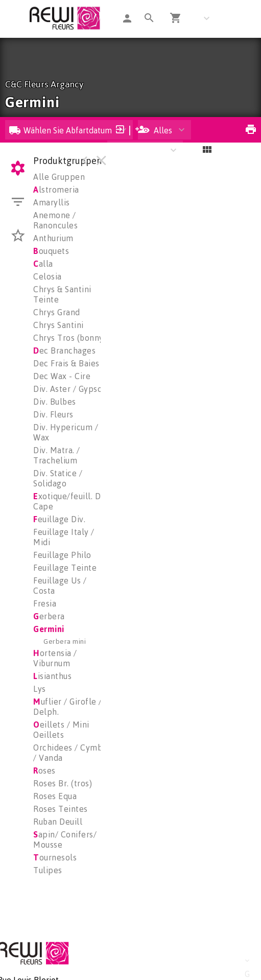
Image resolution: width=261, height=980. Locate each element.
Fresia (45, 603)
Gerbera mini (65, 641)
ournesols (55, 857)
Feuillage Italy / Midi (64, 537)
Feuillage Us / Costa (60, 586)
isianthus (52, 676)
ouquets (51, 251)
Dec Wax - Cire (62, 376)
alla (43, 264)
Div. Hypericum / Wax (66, 432)
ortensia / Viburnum (55, 658)
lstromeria (56, 190)
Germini (49, 629)
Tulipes (48, 870)
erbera (49, 616)
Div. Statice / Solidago (58, 478)
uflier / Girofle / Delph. (68, 707)
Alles (157, 130)
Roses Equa (55, 796)
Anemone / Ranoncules (55, 220)
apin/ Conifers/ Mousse (65, 839)
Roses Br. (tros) (63, 783)
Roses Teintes (61, 809)
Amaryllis (52, 202)
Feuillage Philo (62, 555)
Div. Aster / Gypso (68, 389)
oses (44, 771)
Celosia (48, 276)
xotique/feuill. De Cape (69, 501)
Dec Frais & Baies (66, 363)
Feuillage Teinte (65, 568)
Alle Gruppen (59, 177)
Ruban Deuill (58, 822)
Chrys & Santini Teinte (62, 294)
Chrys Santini (58, 325)
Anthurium (53, 238)
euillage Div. (59, 519)
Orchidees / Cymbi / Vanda (69, 753)
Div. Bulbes (55, 402)
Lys (40, 689)
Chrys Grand (57, 312)
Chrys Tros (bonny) (70, 338)
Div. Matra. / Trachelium (57, 455)
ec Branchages (64, 351)
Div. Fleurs (53, 414)
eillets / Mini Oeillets (61, 730)
